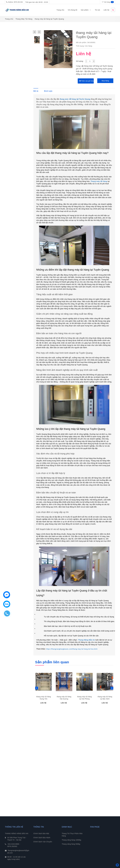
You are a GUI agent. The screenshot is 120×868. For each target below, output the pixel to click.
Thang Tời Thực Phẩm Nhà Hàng (72, 835)
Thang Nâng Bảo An (86, 640)
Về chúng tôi (72, 10)
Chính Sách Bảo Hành (42, 838)
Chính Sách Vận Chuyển (43, 842)
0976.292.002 (18, 2)
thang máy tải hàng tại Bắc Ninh (105, 698)
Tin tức (97, 10)
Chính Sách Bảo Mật (41, 833)
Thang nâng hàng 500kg (71, 844)
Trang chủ (60, 10)
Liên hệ (106, 10)
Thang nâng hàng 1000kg (71, 840)
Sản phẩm (86, 10)
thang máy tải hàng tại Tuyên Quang (75, 99)
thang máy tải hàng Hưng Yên (44, 698)
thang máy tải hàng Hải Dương (64, 698)
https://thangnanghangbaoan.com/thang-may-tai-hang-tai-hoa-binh (72, 649)
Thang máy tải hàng (99, 181)
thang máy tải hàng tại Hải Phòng (84, 698)
